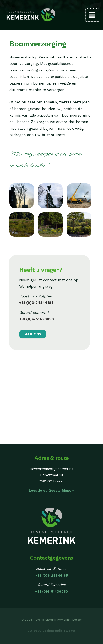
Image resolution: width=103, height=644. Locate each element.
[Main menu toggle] (93, 15)
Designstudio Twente (59, 631)
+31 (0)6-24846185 (36, 303)
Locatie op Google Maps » (51, 490)
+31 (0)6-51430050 (37, 319)
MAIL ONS (33, 334)
